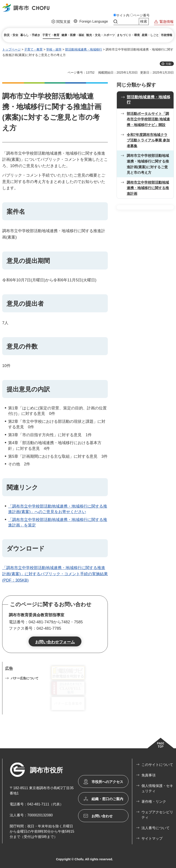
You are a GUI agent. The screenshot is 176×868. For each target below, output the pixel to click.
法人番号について (156, 828)
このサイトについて (157, 765)
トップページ (11, 49)
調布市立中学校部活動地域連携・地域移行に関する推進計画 (148, 188)
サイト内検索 (115, 22)
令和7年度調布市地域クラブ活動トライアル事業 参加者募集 (148, 140)
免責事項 (148, 775)
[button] (61, 22)
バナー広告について (25, 678)
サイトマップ (152, 838)
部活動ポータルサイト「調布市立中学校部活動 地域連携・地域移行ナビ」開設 (148, 119)
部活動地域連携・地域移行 (84, 49)
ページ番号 (141, 15)
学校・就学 (54, 49)
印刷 (169, 64)
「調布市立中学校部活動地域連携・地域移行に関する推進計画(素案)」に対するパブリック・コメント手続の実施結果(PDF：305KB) (55, 574)
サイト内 (123, 15)
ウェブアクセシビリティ (157, 815)
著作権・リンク (154, 802)
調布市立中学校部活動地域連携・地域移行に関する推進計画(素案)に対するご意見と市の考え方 (148, 164)
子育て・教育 (33, 49)
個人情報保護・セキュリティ (157, 788)
